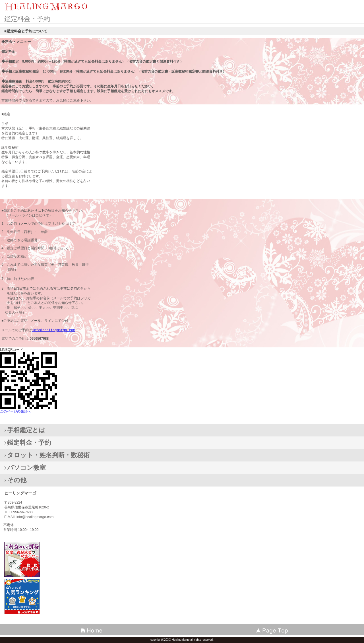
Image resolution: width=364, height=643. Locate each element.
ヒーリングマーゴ (45, 7)
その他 (17, 480)
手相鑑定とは (26, 430)
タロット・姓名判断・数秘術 (48, 455)
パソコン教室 (26, 468)
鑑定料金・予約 (29, 443)
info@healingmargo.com (54, 330)
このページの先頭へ (15, 411)
